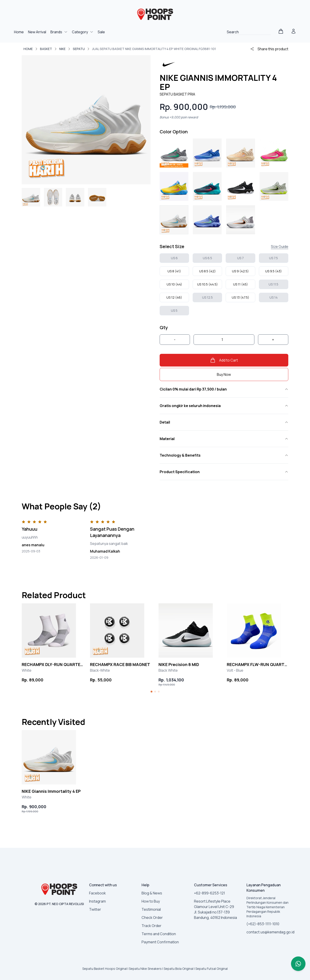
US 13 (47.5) (240, 297)
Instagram (97, 901)
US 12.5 (207, 297)
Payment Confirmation (160, 942)
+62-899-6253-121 (209, 893)
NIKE (62, 49)
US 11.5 (273, 284)
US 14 (274, 297)
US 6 (174, 258)
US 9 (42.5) (240, 271)
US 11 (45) (240, 284)
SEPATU (79, 49)
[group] (52, 643)
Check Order (152, 918)
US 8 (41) (174, 271)
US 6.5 (207, 258)
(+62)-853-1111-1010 (263, 924)
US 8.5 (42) (207, 271)
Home (19, 32)
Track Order (151, 926)
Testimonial (151, 909)
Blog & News (152, 893)
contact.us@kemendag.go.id (270, 932)
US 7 (240, 258)
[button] (151, 692)
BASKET (46, 49)
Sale (101, 32)
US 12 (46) (174, 297)
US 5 (174, 310)
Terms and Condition (159, 934)
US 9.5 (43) (273, 271)
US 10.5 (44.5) (207, 284)
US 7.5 (273, 258)
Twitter (95, 909)
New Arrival (37, 32)
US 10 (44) (174, 284)
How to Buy (151, 901)
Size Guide (280, 247)
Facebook (97, 893)
